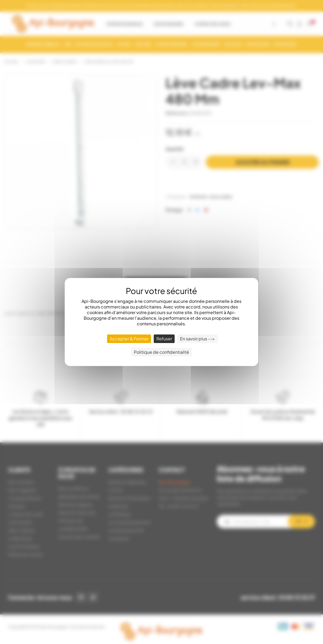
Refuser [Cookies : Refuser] (164, 339)
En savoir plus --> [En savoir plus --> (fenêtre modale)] (197, 339)
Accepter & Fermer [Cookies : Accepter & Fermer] (129, 339)
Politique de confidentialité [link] (161, 352)
